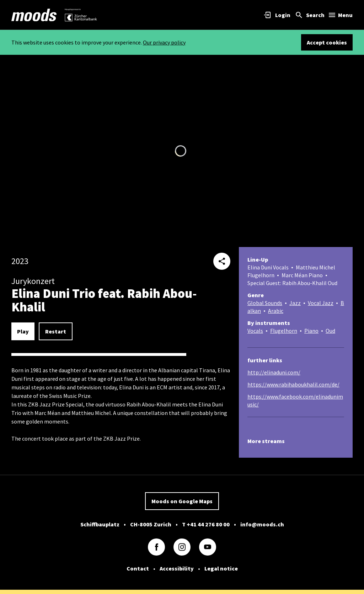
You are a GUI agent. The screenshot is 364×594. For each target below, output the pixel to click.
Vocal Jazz (321, 303)
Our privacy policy (164, 42)
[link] (34, 15)
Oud (330, 331)
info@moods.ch (262, 524)
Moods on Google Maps (182, 501)
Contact (138, 568)
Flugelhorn (284, 331)
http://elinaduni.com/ (274, 372)
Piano (311, 331)
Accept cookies (327, 42)
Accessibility (177, 568)
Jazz (295, 303)
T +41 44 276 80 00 (206, 524)
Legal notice (221, 568)
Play (23, 331)
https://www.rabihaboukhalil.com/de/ (293, 384)
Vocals (255, 331)
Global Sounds (265, 303)
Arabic (276, 311)
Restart (56, 331)
